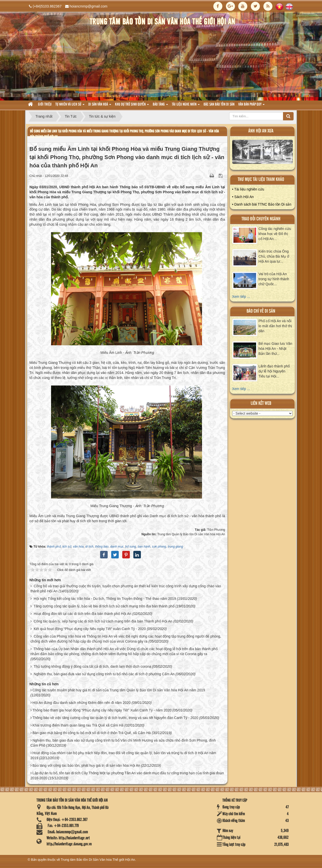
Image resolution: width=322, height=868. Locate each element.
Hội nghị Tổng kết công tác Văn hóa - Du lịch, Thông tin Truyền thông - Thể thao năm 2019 (105, 599)
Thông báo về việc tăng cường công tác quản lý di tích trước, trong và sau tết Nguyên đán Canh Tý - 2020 (115, 718)
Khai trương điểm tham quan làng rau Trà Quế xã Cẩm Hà (78, 725)
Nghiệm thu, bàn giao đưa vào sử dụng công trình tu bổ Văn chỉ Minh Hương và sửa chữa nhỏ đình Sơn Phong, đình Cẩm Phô (123, 743)
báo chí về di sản (261, 311)
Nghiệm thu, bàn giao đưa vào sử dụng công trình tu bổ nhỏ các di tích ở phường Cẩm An (104, 674)
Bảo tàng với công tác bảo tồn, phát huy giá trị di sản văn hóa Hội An (86, 765)
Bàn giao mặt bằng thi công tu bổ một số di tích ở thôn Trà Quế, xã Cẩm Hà (92, 733)
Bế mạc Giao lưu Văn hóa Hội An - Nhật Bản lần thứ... (275, 349)
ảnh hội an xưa (261, 131)
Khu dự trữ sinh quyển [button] (132, 106)
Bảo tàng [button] (160, 106)
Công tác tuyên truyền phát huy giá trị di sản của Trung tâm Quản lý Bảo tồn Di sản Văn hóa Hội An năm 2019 (119, 690)
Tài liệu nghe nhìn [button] (186, 106)
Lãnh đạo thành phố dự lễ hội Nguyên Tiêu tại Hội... (274, 371)
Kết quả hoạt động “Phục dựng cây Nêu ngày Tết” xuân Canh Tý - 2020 (90, 629)
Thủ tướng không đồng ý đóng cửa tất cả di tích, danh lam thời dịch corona (93, 666)
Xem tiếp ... (241, 297)
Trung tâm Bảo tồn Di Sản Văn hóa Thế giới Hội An (98, 860)
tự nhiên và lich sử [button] (70, 106)
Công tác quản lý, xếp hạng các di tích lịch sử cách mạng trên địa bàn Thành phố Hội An (103, 621)
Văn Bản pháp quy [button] (251, 106)
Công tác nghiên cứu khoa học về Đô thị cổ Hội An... (275, 234)
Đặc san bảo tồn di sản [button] (219, 105)
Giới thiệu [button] (45, 105)
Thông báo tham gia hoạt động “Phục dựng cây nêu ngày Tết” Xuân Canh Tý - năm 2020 (102, 710)
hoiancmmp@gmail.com (89, 6)
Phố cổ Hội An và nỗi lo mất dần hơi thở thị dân (275, 326)
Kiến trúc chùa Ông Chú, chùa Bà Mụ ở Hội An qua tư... (274, 256)
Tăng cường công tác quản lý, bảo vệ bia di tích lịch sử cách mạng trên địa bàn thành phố (104, 606)
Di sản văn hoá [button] (100, 106)
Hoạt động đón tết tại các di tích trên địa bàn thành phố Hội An (83, 614)
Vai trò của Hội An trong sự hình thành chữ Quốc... (274, 279)
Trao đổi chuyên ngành (261, 219)
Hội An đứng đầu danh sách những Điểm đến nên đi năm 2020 (82, 703)
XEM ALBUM (263, 153)
